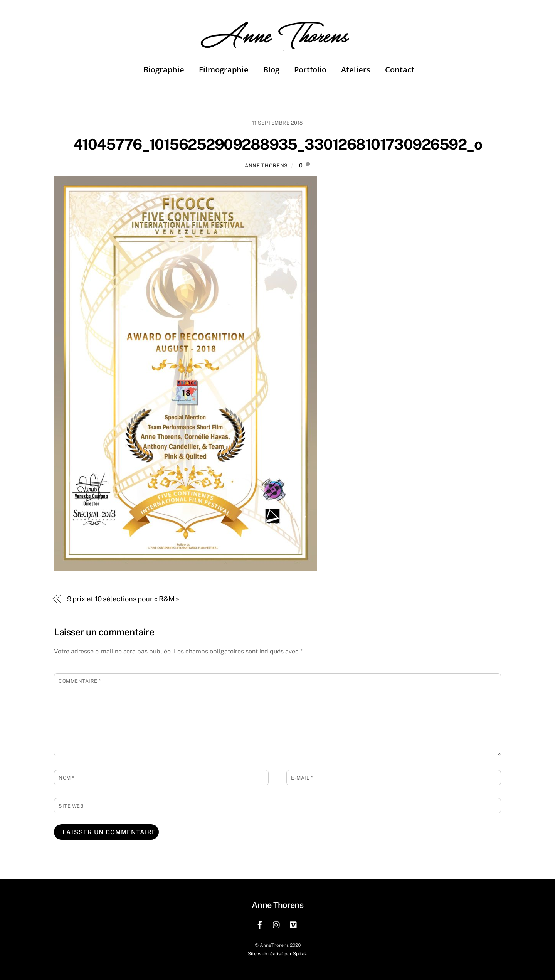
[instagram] (277, 924)
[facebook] (260, 924)
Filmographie (224, 70)
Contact (400, 70)
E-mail (302, 778)
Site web (71, 806)
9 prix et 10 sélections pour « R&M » (123, 599)
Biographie (164, 70)
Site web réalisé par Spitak (277, 954)
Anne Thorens (266, 166)
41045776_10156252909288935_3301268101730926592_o (277, 144)
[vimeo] (294, 924)
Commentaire (80, 681)
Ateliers (356, 70)
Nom (66, 778)
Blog (271, 70)
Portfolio (310, 70)
